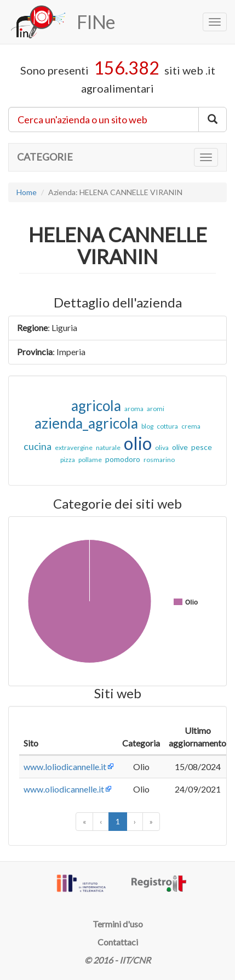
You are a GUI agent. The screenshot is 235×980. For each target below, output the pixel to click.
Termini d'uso (118, 924)
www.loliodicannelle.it (65, 767)
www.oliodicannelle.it (64, 789)
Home (27, 192)
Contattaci (118, 942)
